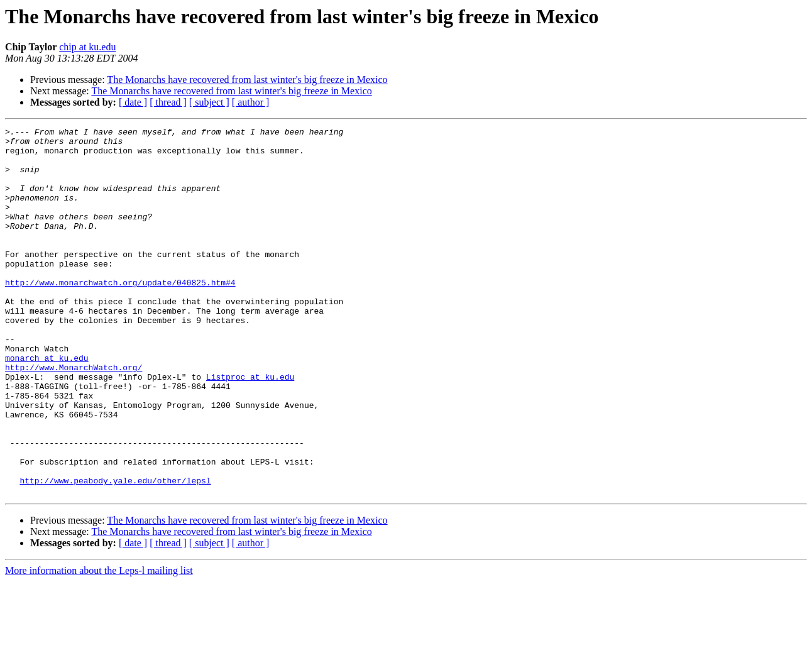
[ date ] (133, 102)
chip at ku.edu (87, 47)
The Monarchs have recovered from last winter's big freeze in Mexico (247, 80)
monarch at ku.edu (47, 405)
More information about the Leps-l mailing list (99, 644)
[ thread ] (168, 102)
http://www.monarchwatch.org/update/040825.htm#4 (120, 314)
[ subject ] (209, 102)
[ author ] (251, 102)
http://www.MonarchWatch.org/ (74, 416)
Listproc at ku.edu (250, 427)
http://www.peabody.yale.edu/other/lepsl (115, 552)
